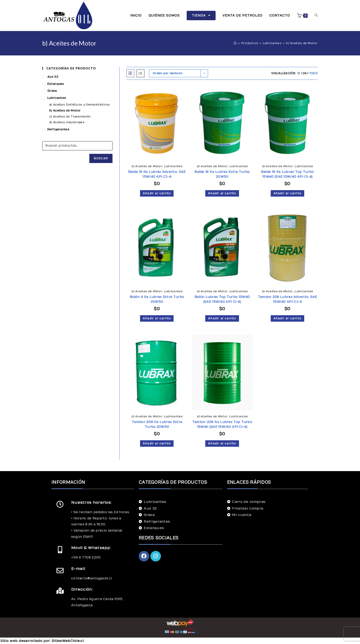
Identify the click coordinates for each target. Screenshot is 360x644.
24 (305, 73)
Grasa (52, 91)
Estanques (56, 84)
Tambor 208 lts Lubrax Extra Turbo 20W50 (157, 424)
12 (299, 73)
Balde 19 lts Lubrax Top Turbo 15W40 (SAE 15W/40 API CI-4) (287, 174)
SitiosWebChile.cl (68, 641)
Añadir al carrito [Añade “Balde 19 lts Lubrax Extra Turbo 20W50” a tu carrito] (222, 193)
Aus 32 (53, 77)
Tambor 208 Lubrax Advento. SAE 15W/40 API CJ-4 (287, 299)
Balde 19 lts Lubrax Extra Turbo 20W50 (222, 174)
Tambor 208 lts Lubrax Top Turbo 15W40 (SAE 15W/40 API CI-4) (222, 424)
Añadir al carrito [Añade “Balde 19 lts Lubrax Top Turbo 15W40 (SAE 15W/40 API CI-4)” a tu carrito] (287, 193)
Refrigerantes (58, 129)
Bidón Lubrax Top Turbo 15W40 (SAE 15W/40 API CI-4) (222, 299)
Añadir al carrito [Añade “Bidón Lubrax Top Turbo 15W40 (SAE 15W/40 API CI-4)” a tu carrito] (222, 318)
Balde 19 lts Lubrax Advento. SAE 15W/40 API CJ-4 (157, 174)
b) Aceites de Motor (147, 166)
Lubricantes (173, 166)
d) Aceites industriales (67, 122)
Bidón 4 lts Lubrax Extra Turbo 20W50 (157, 299)
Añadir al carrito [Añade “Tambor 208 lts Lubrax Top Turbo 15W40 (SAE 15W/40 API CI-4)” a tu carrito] (222, 444)
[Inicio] (235, 43)
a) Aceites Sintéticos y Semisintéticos (79, 105)
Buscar (101, 158)
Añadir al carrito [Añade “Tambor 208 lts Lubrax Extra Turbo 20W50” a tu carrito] (157, 444)
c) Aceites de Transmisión (70, 117)
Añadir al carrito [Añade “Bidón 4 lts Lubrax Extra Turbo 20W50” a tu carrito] (157, 318)
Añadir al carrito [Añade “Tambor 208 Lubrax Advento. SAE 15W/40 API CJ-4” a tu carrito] (287, 318)
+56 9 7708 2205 (86, 557)
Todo (314, 73)
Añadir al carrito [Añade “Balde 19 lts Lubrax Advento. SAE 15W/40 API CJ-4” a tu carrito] (157, 193)
